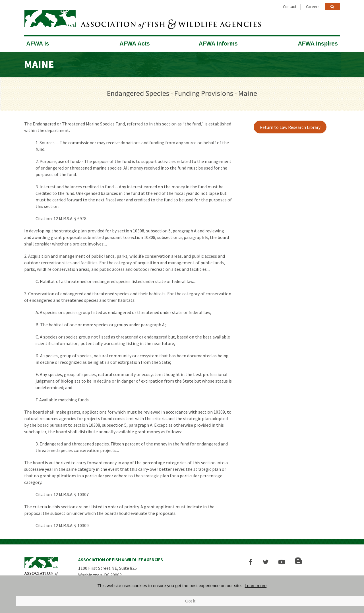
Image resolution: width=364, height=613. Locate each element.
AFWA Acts (135, 44)
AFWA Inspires (318, 44)
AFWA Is (38, 44)
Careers (313, 7)
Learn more (256, 586)
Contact (290, 7)
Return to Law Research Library (290, 127)
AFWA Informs (218, 44)
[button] (251, 562)
